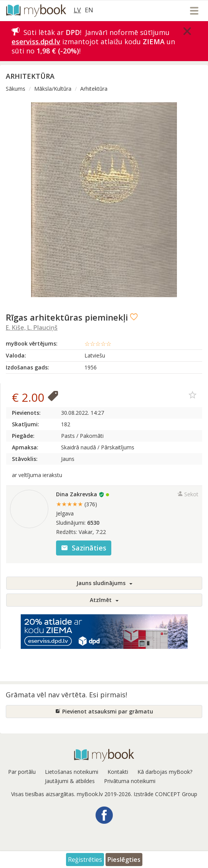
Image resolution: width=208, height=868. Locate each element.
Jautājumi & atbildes (70, 781)
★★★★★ (77, 504)
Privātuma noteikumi (130, 781)
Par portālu (22, 772)
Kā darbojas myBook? (165, 772)
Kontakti (118, 772)
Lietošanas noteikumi (72, 772)
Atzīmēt (104, 600)
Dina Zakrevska (77, 494)
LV (77, 10)
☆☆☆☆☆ (98, 344)
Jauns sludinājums (104, 583)
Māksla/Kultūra (53, 89)
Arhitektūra (94, 89)
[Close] (187, 31)
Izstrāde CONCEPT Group (165, 794)
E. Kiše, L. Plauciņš (32, 328)
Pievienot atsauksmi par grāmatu (104, 711)
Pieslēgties (124, 860)
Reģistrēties (85, 860)
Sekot (188, 494)
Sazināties (84, 548)
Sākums (16, 89)
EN (89, 10)
